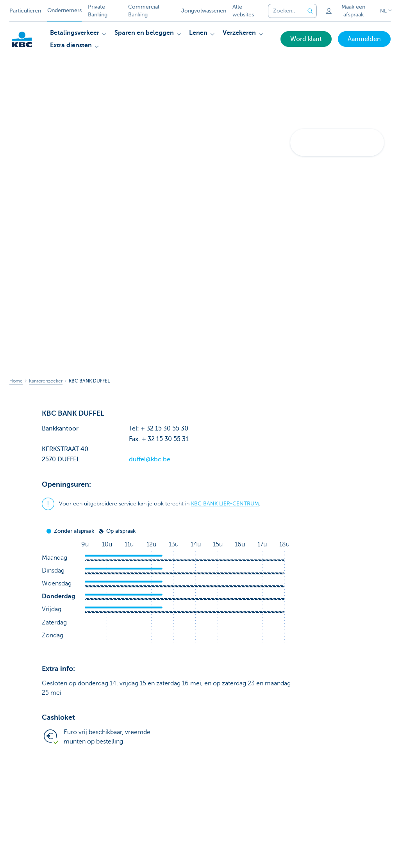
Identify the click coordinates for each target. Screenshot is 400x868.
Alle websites (243, 11)
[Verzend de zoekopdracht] (311, 11)
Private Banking (98, 11)
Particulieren (25, 11)
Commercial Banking (144, 11)
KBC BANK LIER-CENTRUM (225, 504)
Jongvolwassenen (204, 11)
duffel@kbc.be (150, 459)
